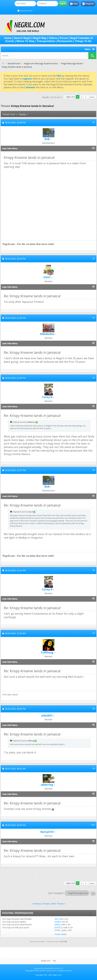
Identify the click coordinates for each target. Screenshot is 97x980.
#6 (94, 570)
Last (92, 97)
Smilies (58, 922)
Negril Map (40, 38)
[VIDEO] (58, 927)
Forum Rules (61, 934)
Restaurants (65, 41)
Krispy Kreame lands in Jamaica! (33, 106)
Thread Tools (9, 114)
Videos (53, 38)
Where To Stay (25, 41)
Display (22, 114)
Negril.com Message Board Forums (41, 63)
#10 (93, 825)
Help (74, 4)
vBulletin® (48, 968)
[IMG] (57, 924)
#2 (94, 258)
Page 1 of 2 (71, 97)
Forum (64, 38)
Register (88, 4)
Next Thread (57, 904)
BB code (59, 919)
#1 (94, 122)
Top (93, 893)
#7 (94, 633)
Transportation (46, 41)
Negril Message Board (72, 63)
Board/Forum (14, 63)
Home (8, 38)
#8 (94, 709)
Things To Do (83, 41)
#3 (94, 318)
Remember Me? (25, 11)
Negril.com (46, 961)
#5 (94, 470)
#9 (94, 768)
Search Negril (22, 38)
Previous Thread (41, 904)
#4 (94, 378)
